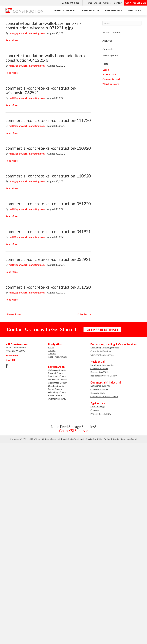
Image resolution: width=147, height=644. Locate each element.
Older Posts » (84, 314)
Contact (118, 3)
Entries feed (109, 74)
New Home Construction (102, 365)
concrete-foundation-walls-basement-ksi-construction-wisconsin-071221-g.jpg (43, 25)
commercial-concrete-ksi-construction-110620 (48, 176)
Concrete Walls (98, 393)
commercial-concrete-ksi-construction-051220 (48, 204)
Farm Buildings (98, 407)
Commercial (90, 10)
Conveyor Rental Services (102, 355)
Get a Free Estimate (57, 357)
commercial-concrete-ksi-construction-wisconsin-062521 (41, 90)
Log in (106, 70)
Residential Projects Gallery (104, 376)
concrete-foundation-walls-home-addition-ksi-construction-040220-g (48, 58)
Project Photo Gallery (101, 414)
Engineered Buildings (100, 386)
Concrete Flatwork (99, 368)
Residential (114, 10)
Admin (116, 439)
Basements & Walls (99, 372)
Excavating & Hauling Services (105, 348)
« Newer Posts (13, 314)
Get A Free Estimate (136, 3)
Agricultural (65, 10)
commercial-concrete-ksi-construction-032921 (48, 259)
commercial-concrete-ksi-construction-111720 (48, 120)
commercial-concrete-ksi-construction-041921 (48, 231)
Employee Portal (129, 439)
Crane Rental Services (101, 351)
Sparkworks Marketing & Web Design (92, 439)
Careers (107, 3)
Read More (12, 40)
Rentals (135, 10)
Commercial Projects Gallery (104, 396)
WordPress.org (111, 84)
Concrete (95, 410)
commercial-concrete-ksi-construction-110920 (48, 148)
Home (89, 3)
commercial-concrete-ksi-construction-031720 (48, 287)
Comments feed (111, 79)
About (98, 3)
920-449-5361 (71, 3)
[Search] (122, 23)
